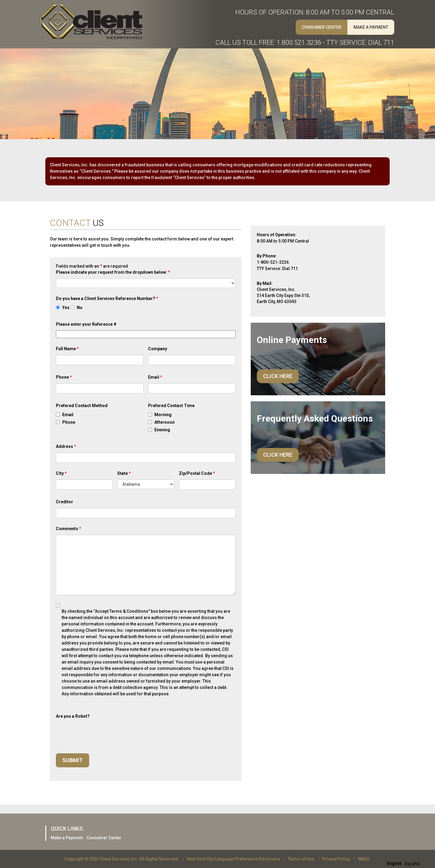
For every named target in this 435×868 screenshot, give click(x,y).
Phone (64, 377)
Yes (66, 308)
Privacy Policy (336, 859)
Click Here (278, 376)
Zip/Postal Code (197, 473)
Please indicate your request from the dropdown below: (113, 272)
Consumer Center (322, 27)
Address (66, 446)
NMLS (364, 859)
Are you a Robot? (73, 716)
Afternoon (164, 422)
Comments (69, 529)
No (80, 308)
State (124, 473)
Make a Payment (67, 838)
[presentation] (102, 734)
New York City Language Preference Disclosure (234, 859)
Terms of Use (301, 859)
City (61, 473)
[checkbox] (58, 414)
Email (155, 377)
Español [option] (412, 864)
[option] (412, 864)
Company (158, 349)
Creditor (64, 502)
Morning (163, 415)
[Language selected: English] (405, 863)
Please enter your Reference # (86, 324)
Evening (162, 430)
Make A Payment (371, 27)
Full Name (67, 349)
